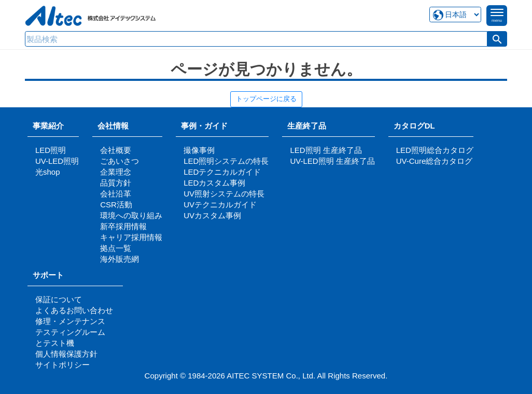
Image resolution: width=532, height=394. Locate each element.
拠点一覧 (116, 248)
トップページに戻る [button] (266, 99)
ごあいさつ (120, 161)
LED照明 (51, 150)
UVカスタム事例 (212, 215)
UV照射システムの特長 (224, 194)
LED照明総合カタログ (435, 150)
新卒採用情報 (123, 226)
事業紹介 (48, 126)
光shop (48, 172)
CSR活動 (116, 205)
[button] (497, 39)
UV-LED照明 (57, 161)
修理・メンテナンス (70, 321)
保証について (59, 299)
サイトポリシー (62, 365)
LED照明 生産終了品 (326, 150)
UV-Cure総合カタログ (435, 161)
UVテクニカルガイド (220, 205)
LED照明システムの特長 (226, 161)
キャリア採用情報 (131, 237)
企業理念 (116, 172)
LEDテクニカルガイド (222, 172)
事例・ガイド (204, 126)
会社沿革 (116, 194)
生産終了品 (307, 126)
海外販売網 (120, 259)
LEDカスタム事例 (214, 183)
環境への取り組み (131, 215)
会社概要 (116, 150)
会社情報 (113, 126)
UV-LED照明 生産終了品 (332, 161)
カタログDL (414, 126)
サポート (52, 275)
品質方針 (116, 183)
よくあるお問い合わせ (74, 310)
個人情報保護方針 (66, 354)
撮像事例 (199, 150)
